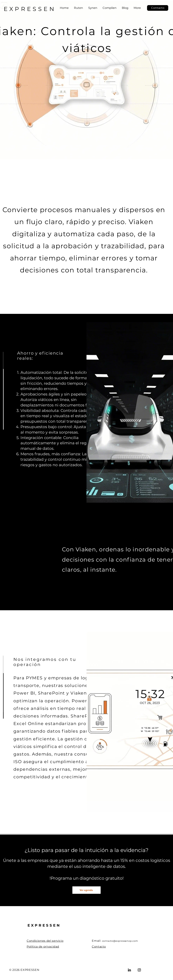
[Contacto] (158, 8)
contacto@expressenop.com (120, 941)
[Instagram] (139, 970)
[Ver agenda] (86, 890)
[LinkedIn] (129, 970)
